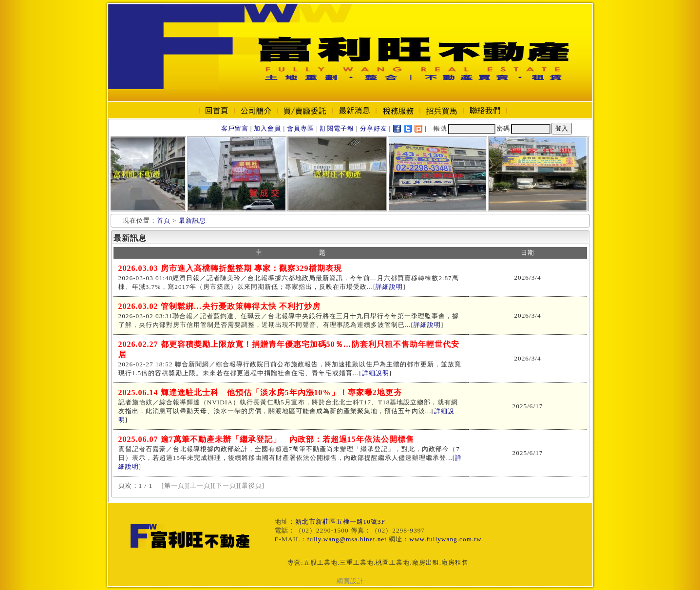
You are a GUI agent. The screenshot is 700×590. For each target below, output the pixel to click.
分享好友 (374, 128)
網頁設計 (350, 581)
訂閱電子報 (337, 128)
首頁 (164, 220)
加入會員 (267, 128)
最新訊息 (192, 220)
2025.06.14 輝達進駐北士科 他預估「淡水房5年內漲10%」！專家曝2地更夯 (260, 392)
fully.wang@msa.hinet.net (347, 539)
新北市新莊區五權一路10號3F (340, 522)
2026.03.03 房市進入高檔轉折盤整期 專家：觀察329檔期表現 (230, 268)
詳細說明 (389, 287)
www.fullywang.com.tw (445, 539)
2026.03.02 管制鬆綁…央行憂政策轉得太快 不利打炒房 (219, 306)
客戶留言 (235, 128)
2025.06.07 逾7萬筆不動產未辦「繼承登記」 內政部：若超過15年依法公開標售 (266, 439)
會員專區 (301, 128)
